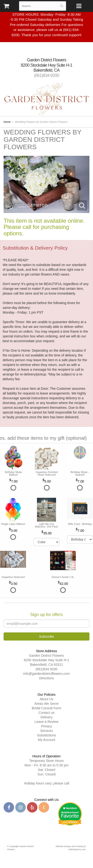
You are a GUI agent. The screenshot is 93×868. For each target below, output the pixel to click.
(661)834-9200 (46, 75)
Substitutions (46, 735)
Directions (46, 678)
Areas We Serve (46, 704)
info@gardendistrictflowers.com (46, 674)
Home (7, 122)
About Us (46, 699)
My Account (46, 740)
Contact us (47, 713)
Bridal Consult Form (46, 708)
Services (46, 731)
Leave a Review (46, 722)
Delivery (47, 717)
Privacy (46, 726)
